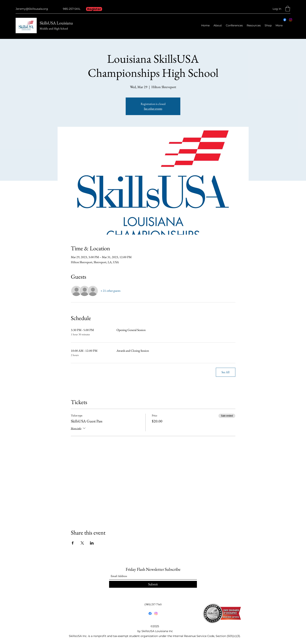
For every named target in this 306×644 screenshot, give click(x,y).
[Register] (94, 9)
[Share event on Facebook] (73, 543)
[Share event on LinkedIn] (92, 543)
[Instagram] (291, 20)
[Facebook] (285, 20)
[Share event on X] (82, 543)
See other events (153, 109)
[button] (288, 9)
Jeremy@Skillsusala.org (32, 9)
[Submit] (153, 584)
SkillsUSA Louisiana (56, 23)
